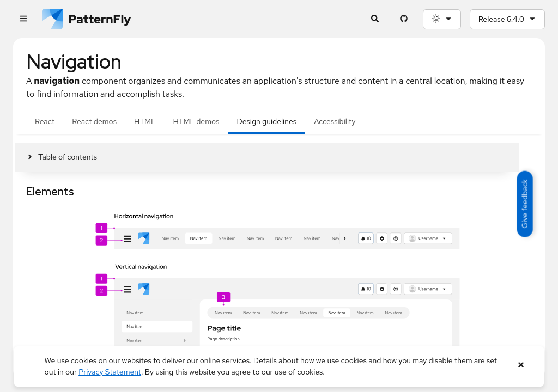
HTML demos (196, 121)
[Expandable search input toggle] (375, 19)
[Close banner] (521, 365)
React (45, 121)
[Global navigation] (23, 19)
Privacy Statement (110, 372)
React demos (94, 121)
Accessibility (335, 121)
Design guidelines (266, 121)
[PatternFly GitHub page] (404, 19)
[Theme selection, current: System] (442, 19)
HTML (145, 121)
